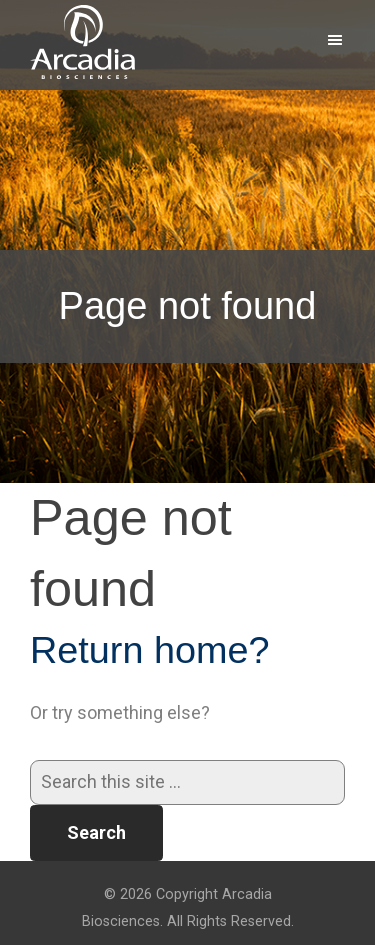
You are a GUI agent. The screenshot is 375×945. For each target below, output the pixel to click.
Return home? (150, 650)
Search (96, 832)
